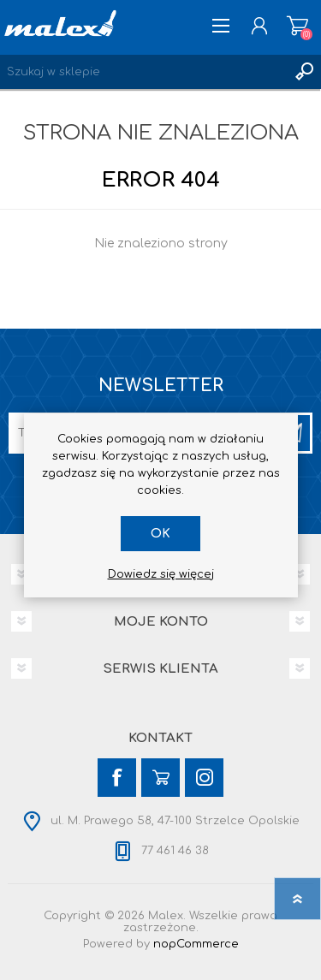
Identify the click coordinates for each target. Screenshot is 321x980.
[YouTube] (160, 778)
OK (160, 534)
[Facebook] (117, 778)
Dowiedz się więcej (161, 574)
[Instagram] (204, 778)
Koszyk (297, 26)
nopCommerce (196, 944)
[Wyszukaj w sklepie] (143, 72)
